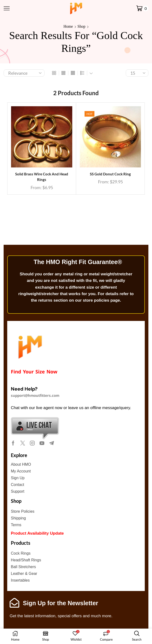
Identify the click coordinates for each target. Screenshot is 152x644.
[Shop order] (24, 73)
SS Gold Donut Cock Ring (110, 174)
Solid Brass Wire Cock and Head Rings (42, 177)
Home (68, 26)
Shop (82, 26)
